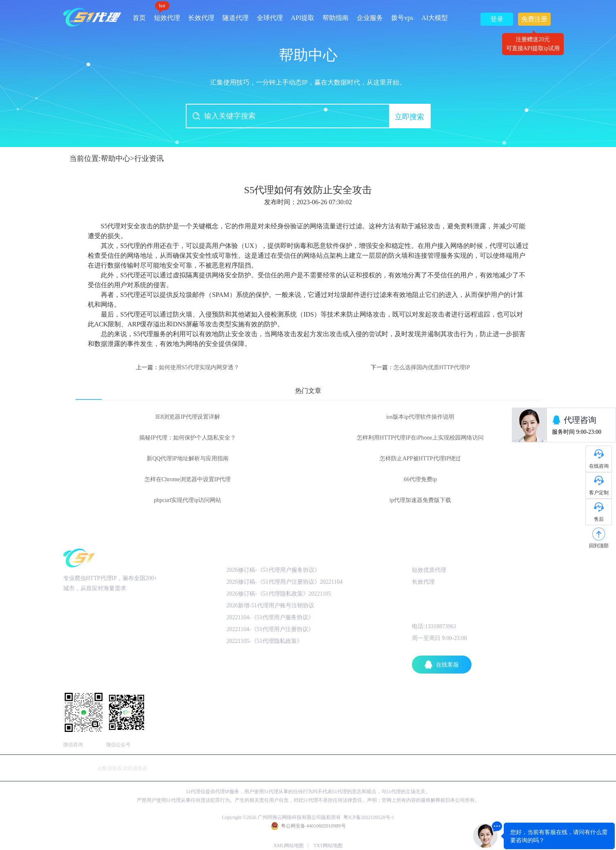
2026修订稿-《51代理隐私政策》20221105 (279, 594)
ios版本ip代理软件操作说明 (420, 417)
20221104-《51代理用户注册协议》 (270, 629)
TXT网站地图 (328, 846)
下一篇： (420, 367)
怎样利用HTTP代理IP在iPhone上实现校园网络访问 (420, 438)
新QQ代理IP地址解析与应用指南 (188, 458)
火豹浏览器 (109, 768)
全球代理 (270, 18)
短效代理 (167, 15)
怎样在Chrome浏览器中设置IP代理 (188, 479)
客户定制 (599, 493)
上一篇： (188, 367)
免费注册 (534, 21)
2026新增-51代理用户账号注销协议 (270, 606)
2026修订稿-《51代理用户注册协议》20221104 (285, 582)
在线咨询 (599, 466)
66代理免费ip (420, 479)
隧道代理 (236, 18)
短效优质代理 (429, 570)
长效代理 (201, 18)
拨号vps (402, 18)
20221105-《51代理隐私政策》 (265, 641)
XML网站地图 (289, 846)
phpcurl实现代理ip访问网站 (188, 500)
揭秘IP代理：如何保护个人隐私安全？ (187, 438)
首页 (139, 18)
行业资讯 (149, 158)
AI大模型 (435, 18)
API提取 (303, 18)
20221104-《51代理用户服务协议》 (270, 617)
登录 (497, 19)
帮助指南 (336, 18)
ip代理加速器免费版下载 (420, 500)
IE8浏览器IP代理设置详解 (188, 417)
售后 (599, 519)
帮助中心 (116, 158)
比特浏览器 (135, 768)
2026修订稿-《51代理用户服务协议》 (273, 570)
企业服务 (370, 18)
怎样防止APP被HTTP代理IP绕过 (420, 458)
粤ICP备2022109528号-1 (369, 817)
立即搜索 (409, 117)
